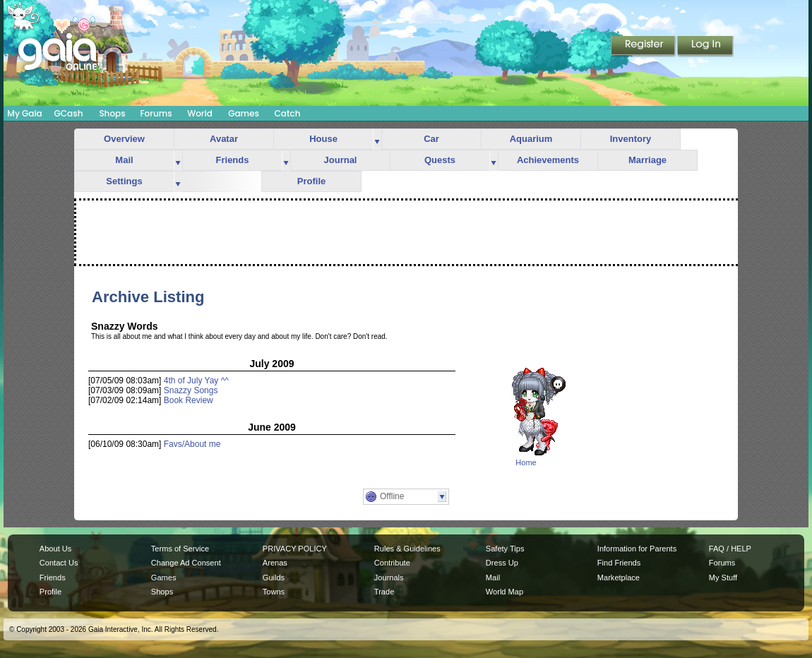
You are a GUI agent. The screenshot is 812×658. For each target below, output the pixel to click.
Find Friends (619, 563)
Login (705, 47)
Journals (389, 578)
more (377, 139)
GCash (69, 113)
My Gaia (24, 113)
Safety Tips (505, 549)
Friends (233, 160)
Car (431, 139)
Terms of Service (180, 549)
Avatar (224, 139)
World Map (504, 592)
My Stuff (723, 578)
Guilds (274, 578)
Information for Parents (637, 549)
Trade (384, 592)
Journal (341, 160)
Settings (124, 181)
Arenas (275, 563)
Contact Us (59, 563)
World (200, 113)
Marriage (647, 160)
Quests (440, 160)
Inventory (631, 139)
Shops (112, 113)
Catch (288, 113)
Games (244, 113)
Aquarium (531, 139)
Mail (124, 160)
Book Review (189, 400)
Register (644, 47)
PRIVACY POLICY (295, 549)
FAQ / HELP (730, 549)
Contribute (392, 563)
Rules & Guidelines (407, 549)
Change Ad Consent (186, 563)
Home (526, 462)
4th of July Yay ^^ (196, 381)
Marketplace (619, 578)
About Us (55, 549)
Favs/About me (192, 444)
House (323, 139)
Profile (311, 181)
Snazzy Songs (191, 390)
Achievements (548, 160)
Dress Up (502, 563)
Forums (156, 113)
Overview (124, 139)
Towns (274, 592)
